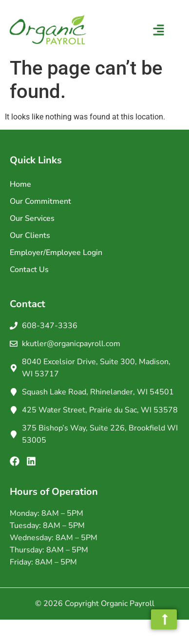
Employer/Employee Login (56, 253)
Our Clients (30, 235)
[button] (159, 31)
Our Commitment (40, 201)
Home (20, 184)
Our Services (32, 218)
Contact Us (29, 270)
